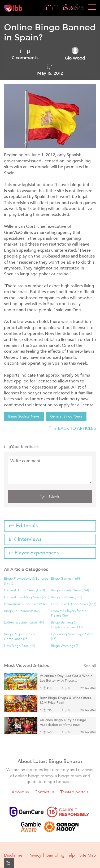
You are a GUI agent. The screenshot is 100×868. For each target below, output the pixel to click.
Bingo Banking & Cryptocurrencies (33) (67, 625)
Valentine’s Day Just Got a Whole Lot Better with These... (66, 678)
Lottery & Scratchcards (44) (24, 623)
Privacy (35, 855)
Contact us (45, 792)
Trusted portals (74, 792)
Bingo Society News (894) (70, 590)
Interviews (25, 539)
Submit (50, 496)
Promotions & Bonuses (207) (25, 604)
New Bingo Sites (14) (19, 646)
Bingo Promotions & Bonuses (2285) (26, 581)
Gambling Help (60, 855)
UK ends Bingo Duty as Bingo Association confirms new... (63, 722)
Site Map (88, 855)
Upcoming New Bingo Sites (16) (72, 637)
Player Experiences (34, 553)
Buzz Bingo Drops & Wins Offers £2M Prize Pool (65, 700)
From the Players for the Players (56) (69, 614)
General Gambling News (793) (27, 597)
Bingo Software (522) (66, 597)
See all (90, 666)
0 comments (25, 58)
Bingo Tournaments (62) (22, 611)
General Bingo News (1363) (24, 590)
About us (20, 792)
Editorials (23, 526)
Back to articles (73, 428)
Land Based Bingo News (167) (73, 604)
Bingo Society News (24, 416)
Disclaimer (14, 855)
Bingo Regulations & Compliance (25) (19, 637)
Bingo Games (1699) (66, 579)
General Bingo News (66, 416)
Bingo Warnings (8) (65, 646)
